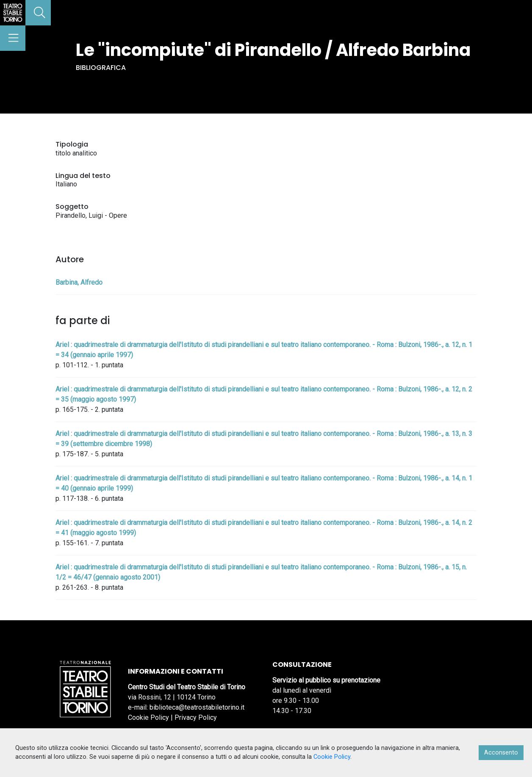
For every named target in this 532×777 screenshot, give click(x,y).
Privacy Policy (196, 717)
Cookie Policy (148, 717)
